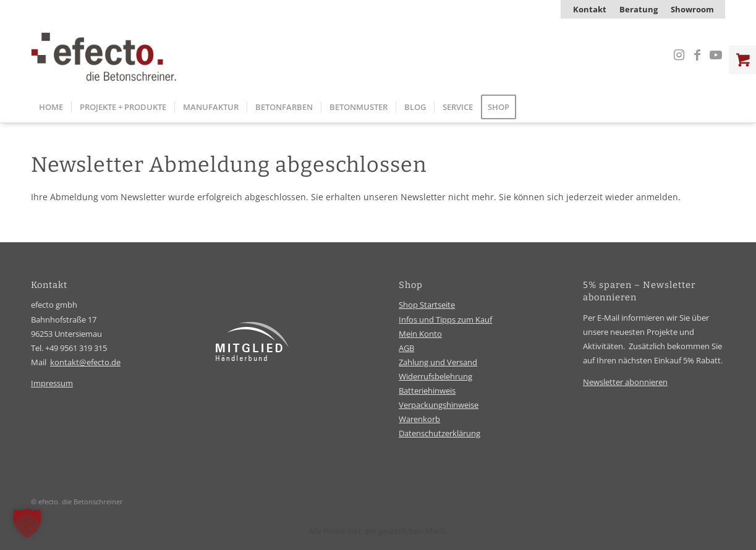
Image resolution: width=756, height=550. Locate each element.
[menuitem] (590, 9)
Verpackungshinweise (439, 405)
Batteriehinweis (427, 391)
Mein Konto (420, 334)
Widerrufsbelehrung (435, 376)
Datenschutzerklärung (440, 433)
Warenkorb (419, 419)
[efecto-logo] (104, 55)
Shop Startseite (427, 305)
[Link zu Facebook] (697, 55)
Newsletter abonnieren (625, 382)
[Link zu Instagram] (679, 55)
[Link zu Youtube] (716, 55)
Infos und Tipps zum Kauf (445, 319)
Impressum (52, 383)
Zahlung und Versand (438, 362)
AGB (406, 348)
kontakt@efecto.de (85, 362)
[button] (27, 523)
